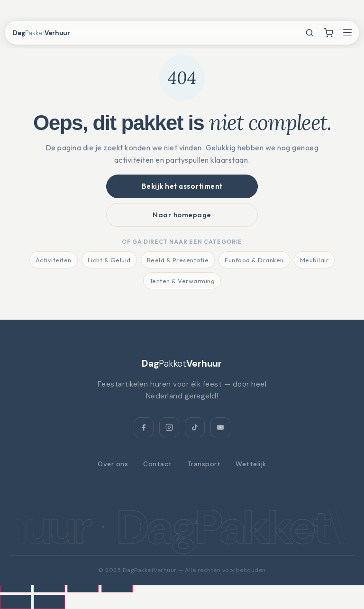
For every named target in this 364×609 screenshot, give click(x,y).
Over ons (113, 464)
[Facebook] (144, 427)
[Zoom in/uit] (16, 585)
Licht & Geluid (109, 260)
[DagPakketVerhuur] (182, 363)
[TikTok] (195, 427)
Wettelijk (251, 464)
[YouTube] (220, 427)
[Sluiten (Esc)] (117, 585)
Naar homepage (182, 215)
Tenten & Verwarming (182, 281)
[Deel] (83, 585)
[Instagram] (169, 427)
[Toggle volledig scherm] (49, 585)
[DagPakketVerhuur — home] (50, 33)
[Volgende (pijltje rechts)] (49, 602)
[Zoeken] (309, 33)
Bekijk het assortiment (182, 186)
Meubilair (314, 260)
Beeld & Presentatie (178, 260)
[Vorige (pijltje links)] (16, 602)
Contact (158, 464)
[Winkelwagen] (328, 33)
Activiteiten (54, 260)
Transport (204, 464)
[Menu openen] (347, 33)
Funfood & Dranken (254, 260)
